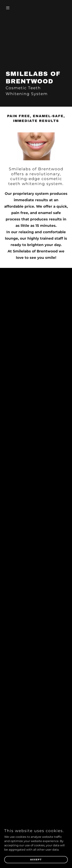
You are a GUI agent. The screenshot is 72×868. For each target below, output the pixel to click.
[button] (9, 8)
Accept (36, 859)
